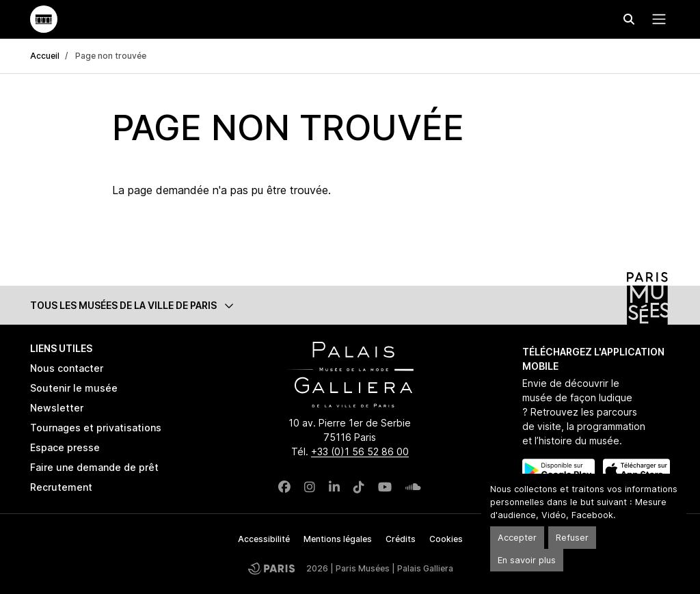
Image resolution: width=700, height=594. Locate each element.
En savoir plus (527, 560)
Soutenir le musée (74, 388)
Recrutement (61, 487)
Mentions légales (338, 539)
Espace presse (65, 447)
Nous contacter (67, 368)
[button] (350, 305)
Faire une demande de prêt (94, 467)
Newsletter (57, 408)
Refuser (572, 538)
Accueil (45, 56)
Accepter (517, 538)
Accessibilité (264, 539)
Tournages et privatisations (96, 428)
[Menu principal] (656, 19)
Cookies (446, 539)
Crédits (401, 539)
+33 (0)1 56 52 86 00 (360, 451)
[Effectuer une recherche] (629, 19)
